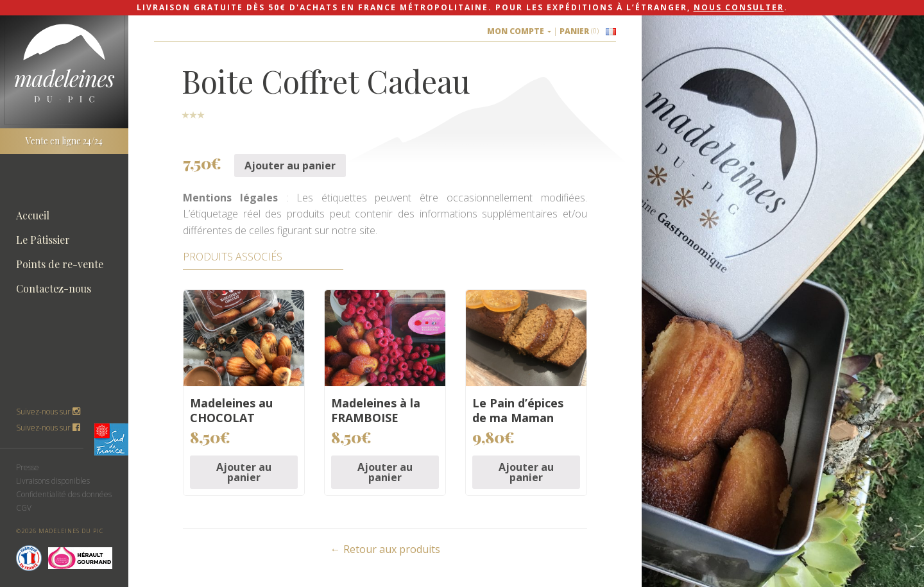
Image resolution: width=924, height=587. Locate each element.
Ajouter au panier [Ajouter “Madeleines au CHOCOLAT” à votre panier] (244, 472)
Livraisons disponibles (53, 481)
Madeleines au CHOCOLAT (231, 410)
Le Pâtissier (43, 240)
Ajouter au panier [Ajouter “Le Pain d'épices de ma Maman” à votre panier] (526, 472)
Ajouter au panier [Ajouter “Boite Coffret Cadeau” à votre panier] (290, 166)
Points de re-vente (60, 264)
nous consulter (739, 7)
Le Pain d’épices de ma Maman (518, 410)
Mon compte (519, 31)
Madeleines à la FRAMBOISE (376, 410)
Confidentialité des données (64, 494)
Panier (579, 31)
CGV (24, 508)
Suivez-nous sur (48, 428)
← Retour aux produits (385, 549)
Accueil (33, 215)
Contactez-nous (54, 288)
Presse (28, 467)
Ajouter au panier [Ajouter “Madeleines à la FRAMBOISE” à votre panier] (385, 472)
